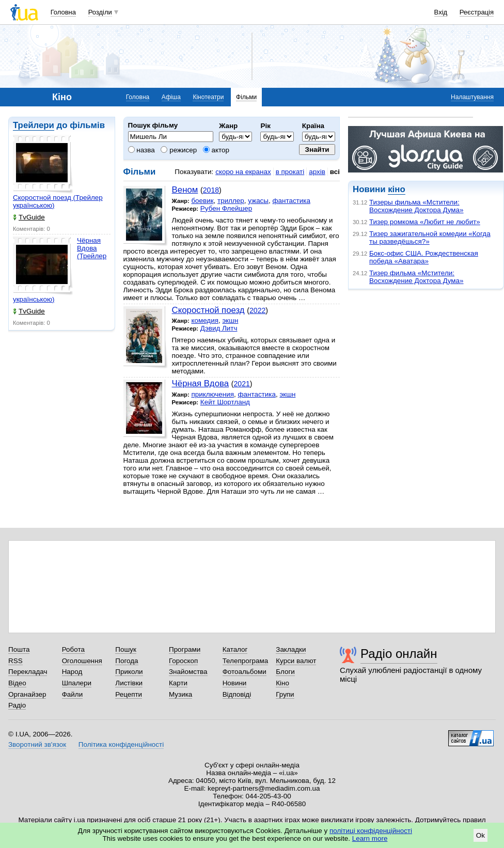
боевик (202, 201)
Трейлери (34, 125)
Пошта (19, 649)
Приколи (129, 672)
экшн (230, 320)
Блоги (285, 672)
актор (216, 150)
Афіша (171, 97)
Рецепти (129, 694)
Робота (73, 649)
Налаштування (472, 97)
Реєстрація (477, 12)
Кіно (282, 683)
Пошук (126, 649)
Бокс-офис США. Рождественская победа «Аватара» (424, 257)
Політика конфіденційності (121, 744)
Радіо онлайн (399, 654)
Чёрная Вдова (201, 383)
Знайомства (188, 672)
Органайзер (27, 694)
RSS (15, 661)
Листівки (129, 683)
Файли (73, 694)
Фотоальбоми (245, 672)
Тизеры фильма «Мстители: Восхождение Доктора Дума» (416, 206)
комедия (205, 320)
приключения (212, 394)
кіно (396, 189)
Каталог (235, 649)
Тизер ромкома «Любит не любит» (425, 222)
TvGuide (29, 217)
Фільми (246, 97)
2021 (241, 384)
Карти (178, 683)
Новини (235, 683)
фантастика (291, 201)
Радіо (17, 705)
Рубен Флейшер (226, 208)
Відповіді (237, 694)
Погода (127, 661)
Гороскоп (183, 661)
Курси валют (296, 661)
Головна (63, 12)
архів (317, 172)
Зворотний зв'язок (37, 744)
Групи (285, 694)
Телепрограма (246, 661)
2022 (257, 310)
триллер (231, 201)
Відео (17, 683)
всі (335, 172)
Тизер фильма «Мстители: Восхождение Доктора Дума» (416, 277)
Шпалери (77, 683)
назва (141, 150)
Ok (481, 835)
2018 (211, 190)
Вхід (441, 12)
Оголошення (82, 661)
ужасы (258, 201)
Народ (72, 672)
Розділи (100, 12)
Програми (185, 649)
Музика (180, 694)
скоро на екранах (243, 172)
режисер (179, 150)
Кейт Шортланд (225, 402)
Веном (185, 190)
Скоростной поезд (208, 310)
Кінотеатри (208, 97)
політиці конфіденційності (371, 831)
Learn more (370, 838)
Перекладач (28, 672)
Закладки (291, 649)
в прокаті (290, 172)
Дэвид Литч (219, 328)
